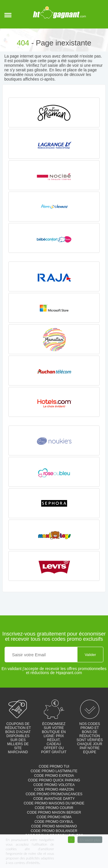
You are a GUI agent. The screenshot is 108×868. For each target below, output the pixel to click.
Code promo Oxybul (54, 822)
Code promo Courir (54, 808)
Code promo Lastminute (54, 771)
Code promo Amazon (54, 789)
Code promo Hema (54, 817)
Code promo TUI (54, 766)
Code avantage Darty (54, 799)
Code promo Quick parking (54, 780)
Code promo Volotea (54, 785)
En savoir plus (90, 840)
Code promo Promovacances (54, 794)
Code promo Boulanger (54, 831)
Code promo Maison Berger (54, 812)
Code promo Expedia (54, 776)
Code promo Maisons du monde (54, 803)
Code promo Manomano (54, 826)
